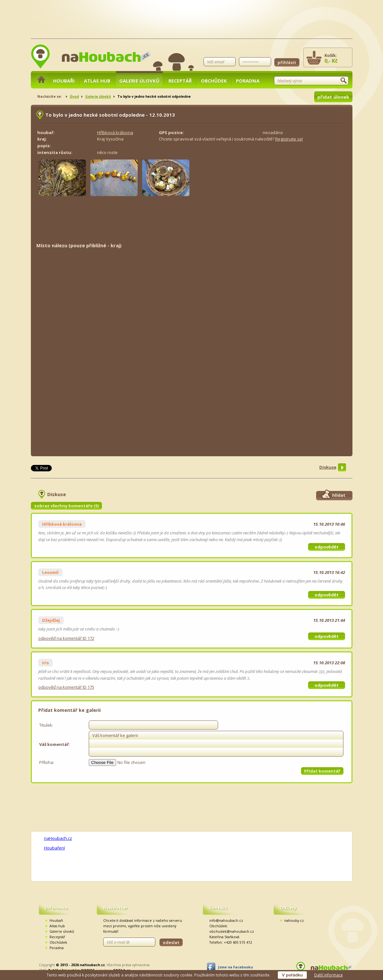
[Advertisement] (192, 222)
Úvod (74, 96)
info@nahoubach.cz (226, 921)
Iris (46, 663)
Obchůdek (214, 81)
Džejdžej (51, 620)
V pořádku (292, 975)
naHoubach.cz (58, 838)
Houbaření (55, 848)
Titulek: (46, 725)
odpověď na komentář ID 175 (66, 687)
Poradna (248, 81)
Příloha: (47, 762)
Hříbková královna (115, 132)
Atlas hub (97, 81)
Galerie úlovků (139, 81)
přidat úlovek (333, 97)
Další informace (328, 975)
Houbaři (64, 81)
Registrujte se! (289, 139)
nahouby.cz (294, 921)
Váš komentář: (55, 744)
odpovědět (327, 547)
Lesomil (50, 572)
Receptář (180, 81)
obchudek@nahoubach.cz (232, 931)
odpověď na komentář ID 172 (66, 638)
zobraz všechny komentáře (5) (66, 506)
